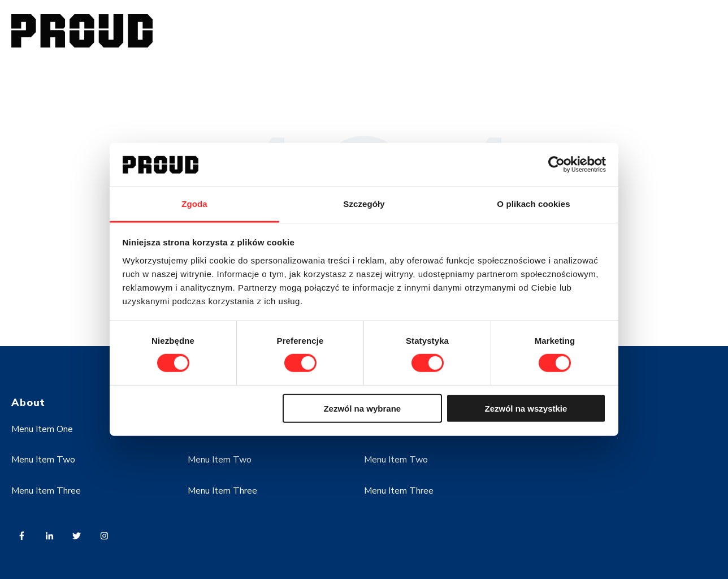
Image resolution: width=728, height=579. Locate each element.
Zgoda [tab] (194, 204)
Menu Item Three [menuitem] (46, 491)
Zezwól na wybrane (362, 408)
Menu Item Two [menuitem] (43, 460)
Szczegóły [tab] (364, 204)
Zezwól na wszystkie (526, 408)
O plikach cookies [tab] (533, 204)
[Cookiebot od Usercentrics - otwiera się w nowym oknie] (556, 165)
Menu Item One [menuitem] (42, 429)
